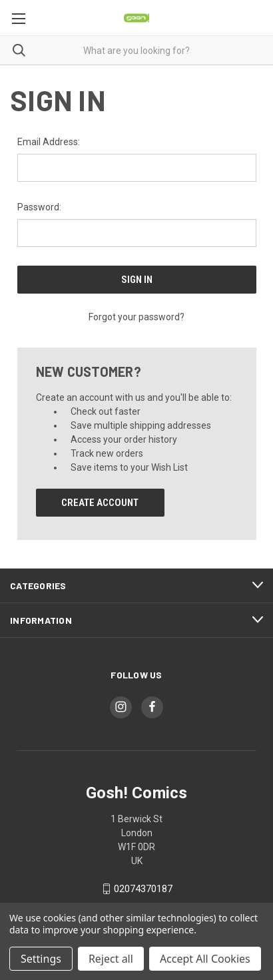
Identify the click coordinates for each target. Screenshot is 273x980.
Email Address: (49, 142)
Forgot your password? (136, 317)
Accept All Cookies (205, 959)
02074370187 (143, 889)
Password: (39, 207)
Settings (41, 959)
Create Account (100, 503)
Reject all (111, 959)
